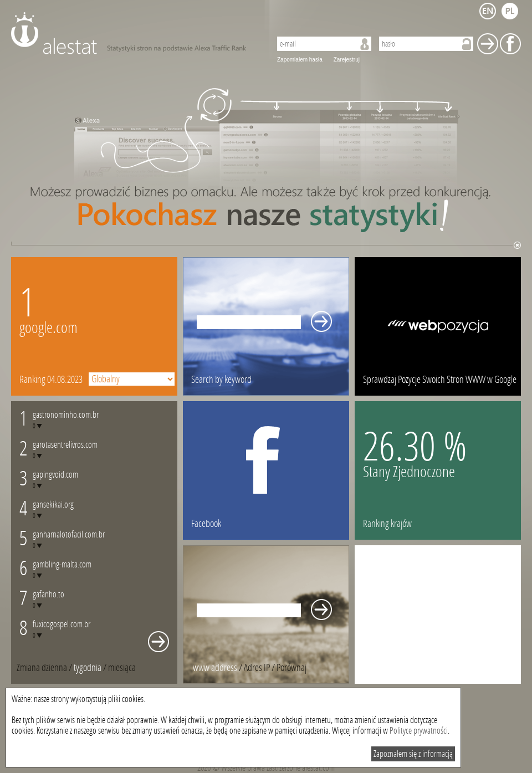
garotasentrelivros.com (65, 445)
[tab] (122, 668)
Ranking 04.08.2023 (51, 380)
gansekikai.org (53, 505)
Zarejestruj (347, 60)
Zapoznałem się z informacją (413, 754)
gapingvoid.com (55, 475)
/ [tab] (45, 668)
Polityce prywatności (419, 731)
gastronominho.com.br (66, 415)
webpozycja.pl (438, 326)
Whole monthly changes (158, 642)
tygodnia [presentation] (88, 668)
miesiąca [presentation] (122, 668)
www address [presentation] (215, 668)
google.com (48, 328)
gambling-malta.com (62, 564)
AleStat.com (134, 33)
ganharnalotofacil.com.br (69, 534)
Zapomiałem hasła (300, 60)
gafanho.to (48, 594)
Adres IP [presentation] (257, 668)
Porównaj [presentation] (291, 668)
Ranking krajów (387, 524)
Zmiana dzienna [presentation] (42, 668)
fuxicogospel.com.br (62, 624)
